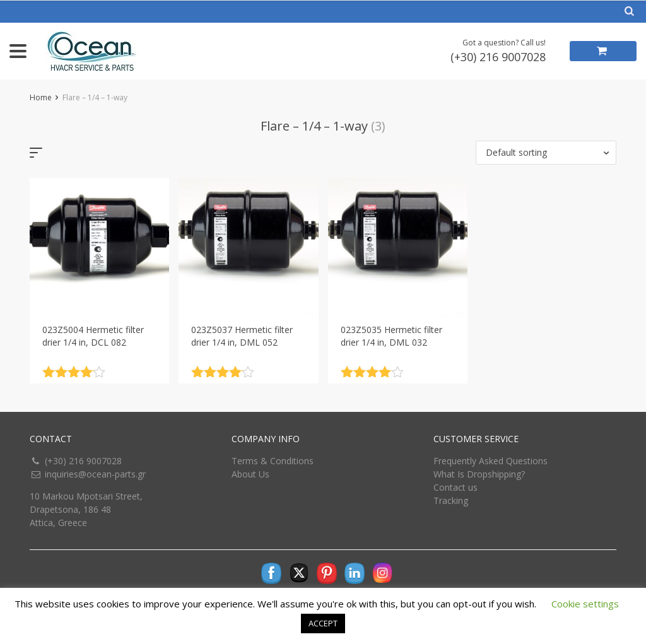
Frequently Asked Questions (490, 461)
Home (41, 97)
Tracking (451, 501)
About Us (250, 474)
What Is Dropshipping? (479, 474)
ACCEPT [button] (323, 623)
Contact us (455, 487)
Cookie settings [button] (585, 604)
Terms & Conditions (273, 461)
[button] (546, 153)
